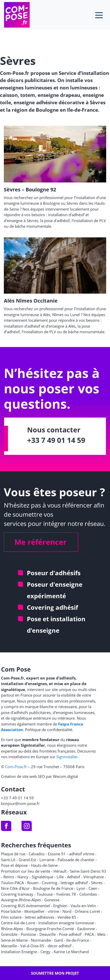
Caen (93, 888)
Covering (49, 883)
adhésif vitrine (82, 854)
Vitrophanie (94, 877)
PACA (89, 934)
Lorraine (47, 860)
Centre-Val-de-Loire (18, 923)
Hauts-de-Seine (44, 865)
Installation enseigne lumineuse (66, 923)
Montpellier (34, 911)
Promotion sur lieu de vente (26, 871)
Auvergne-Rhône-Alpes (21, 900)
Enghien (60, 906)
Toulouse (45, 894)
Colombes (88, 894)
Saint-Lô (8, 860)
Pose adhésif (70, 934)
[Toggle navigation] (99, 15)
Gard (59, 940)
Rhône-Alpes (12, 929)
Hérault (60, 871)
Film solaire (11, 917)
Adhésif (74, 877)
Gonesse (52, 900)
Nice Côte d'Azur (15, 888)
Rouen (33, 883)
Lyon (81, 888)
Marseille (9, 946)
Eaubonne (86, 929)
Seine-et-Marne (14, 940)
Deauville (48, 934)
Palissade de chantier (76, 860)
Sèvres (97, 883)
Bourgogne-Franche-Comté (50, 929)
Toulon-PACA (12, 883)
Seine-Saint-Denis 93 (88, 871)
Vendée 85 (67, 917)
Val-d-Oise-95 (32, 946)
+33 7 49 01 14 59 (56, 440)
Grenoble (9, 934)
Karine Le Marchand (71, 952)
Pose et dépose (14, 865)
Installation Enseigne (19, 952)
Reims (9, 877)
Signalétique (42, 877)
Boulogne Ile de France (53, 888)
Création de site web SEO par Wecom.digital (40, 776)
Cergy (45, 952)
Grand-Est (27, 860)
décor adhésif (59, 946)
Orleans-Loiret (87, 911)
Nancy (23, 877)
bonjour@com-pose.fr (20, 803)
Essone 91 (57, 854)
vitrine (53, 911)
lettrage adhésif (74, 883)
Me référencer (40, 542)
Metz (101, 934)
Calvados (37, 854)
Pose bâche (11, 911)
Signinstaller (67, 757)
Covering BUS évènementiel (25, 906)
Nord (67, 911)
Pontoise (28, 934)
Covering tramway (17, 894)
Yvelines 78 (66, 894)
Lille (60, 877)
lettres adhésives (40, 917)
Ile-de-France (78, 940)
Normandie (41, 940)
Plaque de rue (13, 854)
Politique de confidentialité (49, 730)
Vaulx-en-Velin (83, 906)
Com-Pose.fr (16, 767)
